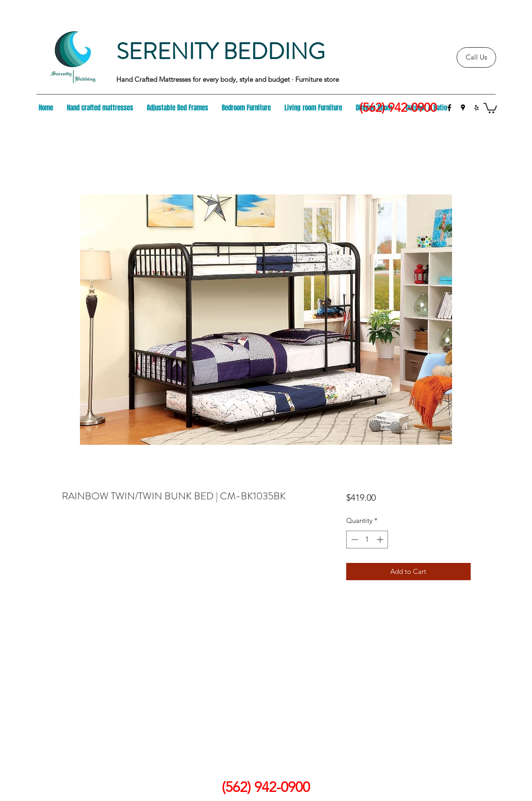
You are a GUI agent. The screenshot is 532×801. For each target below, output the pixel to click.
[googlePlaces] (463, 108)
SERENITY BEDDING (221, 52)
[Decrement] (354, 540)
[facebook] (449, 108)
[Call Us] (476, 57)
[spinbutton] (367, 540)
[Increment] (381, 540)
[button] (490, 107)
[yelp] (477, 108)
